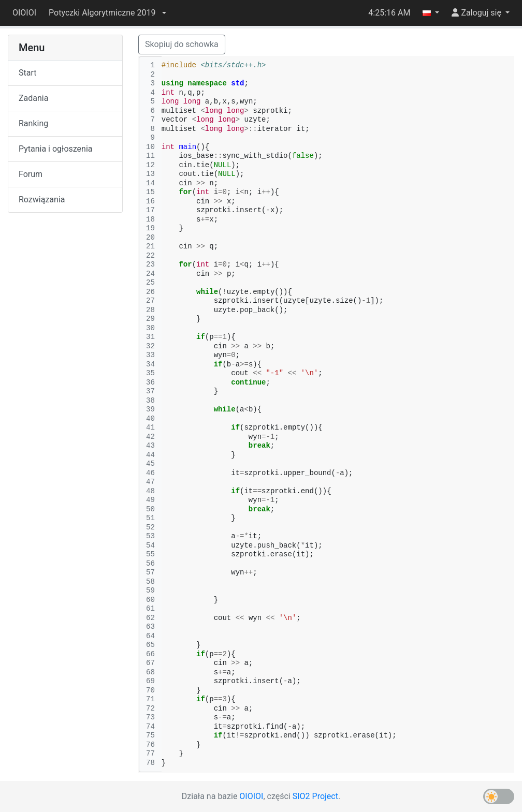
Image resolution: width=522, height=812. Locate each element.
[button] (107, 13)
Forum (31, 174)
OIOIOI (24, 13)
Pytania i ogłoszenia (56, 149)
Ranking (33, 123)
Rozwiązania (42, 200)
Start (27, 73)
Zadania (33, 98)
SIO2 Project (315, 796)
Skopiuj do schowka (182, 44)
